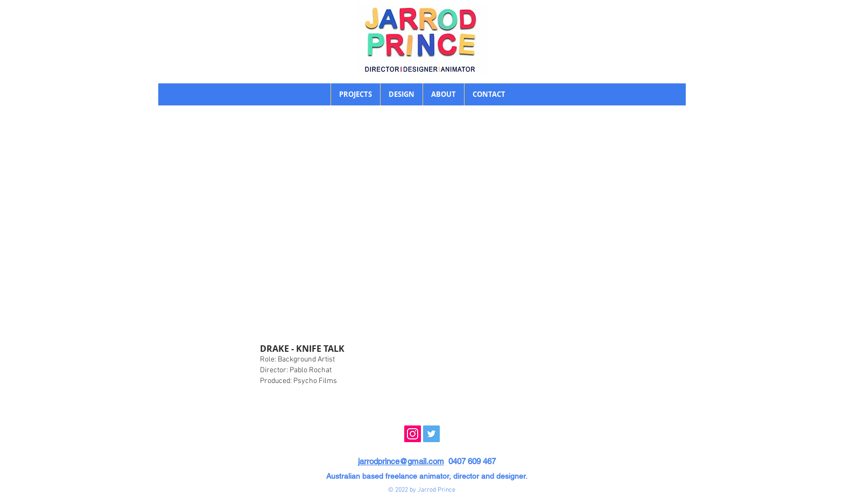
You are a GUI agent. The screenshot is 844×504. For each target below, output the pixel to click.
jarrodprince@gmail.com (401, 461)
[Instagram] (413, 434)
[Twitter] (431, 434)
